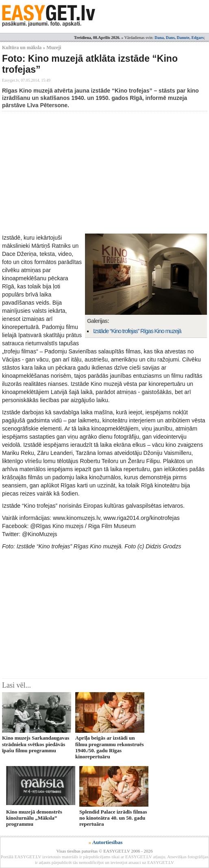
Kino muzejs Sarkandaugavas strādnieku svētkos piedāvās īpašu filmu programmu (36, 744)
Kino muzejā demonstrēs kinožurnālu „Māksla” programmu (34, 818)
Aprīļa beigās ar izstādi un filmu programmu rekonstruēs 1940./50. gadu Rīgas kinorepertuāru (110, 747)
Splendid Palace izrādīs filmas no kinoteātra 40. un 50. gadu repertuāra (113, 818)
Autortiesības (107, 842)
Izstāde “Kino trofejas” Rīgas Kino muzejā (137, 331)
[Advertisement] (106, 172)
